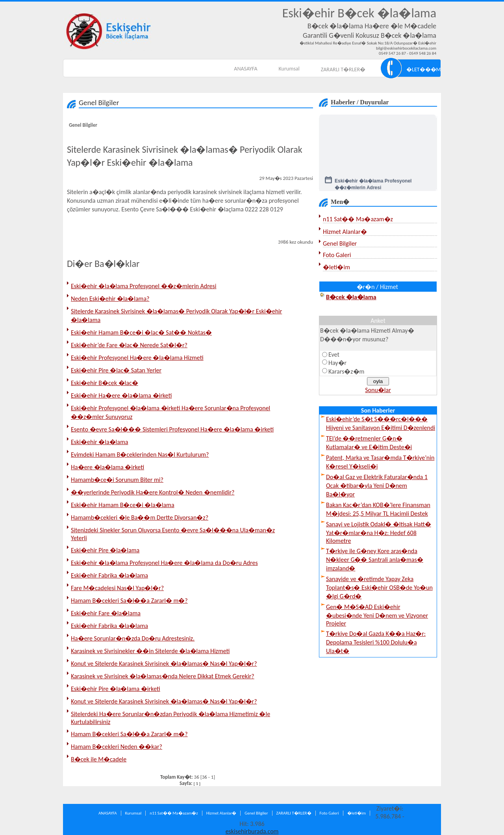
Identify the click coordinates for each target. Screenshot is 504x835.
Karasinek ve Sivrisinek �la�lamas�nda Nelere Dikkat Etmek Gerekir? (163, 676)
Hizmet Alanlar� (345, 232)
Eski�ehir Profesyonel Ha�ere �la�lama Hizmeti (137, 358)
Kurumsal (289, 69)
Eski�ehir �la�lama (99, 442)
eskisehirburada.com (252, 831)
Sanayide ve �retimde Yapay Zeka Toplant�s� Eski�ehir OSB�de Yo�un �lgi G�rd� (379, 588)
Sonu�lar (378, 390)
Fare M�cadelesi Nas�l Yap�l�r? (117, 588)
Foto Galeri (337, 255)
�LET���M (423, 69)
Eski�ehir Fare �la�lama (106, 613)
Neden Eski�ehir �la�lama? (110, 299)
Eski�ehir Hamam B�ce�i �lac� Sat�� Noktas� (141, 332)
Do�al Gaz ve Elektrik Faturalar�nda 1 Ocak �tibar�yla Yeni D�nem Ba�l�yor (377, 486)
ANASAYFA (246, 69)
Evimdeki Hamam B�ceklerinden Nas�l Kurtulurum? (140, 455)
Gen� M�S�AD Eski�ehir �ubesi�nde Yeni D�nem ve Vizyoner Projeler (377, 615)
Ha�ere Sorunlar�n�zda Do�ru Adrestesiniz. (133, 638)
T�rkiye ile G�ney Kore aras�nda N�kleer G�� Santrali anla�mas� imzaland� (375, 560)
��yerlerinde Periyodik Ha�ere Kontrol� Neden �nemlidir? (153, 492)
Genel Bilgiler (83, 125)
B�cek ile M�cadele (99, 759)
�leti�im (336, 267)
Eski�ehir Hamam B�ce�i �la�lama (123, 505)
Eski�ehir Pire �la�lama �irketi (116, 689)
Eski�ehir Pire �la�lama (105, 550)
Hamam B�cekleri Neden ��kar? (117, 747)
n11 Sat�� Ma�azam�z (358, 219)
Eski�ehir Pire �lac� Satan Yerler (116, 370)
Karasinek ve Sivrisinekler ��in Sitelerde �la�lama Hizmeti (150, 651)
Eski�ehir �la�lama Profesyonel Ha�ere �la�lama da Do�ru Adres (164, 563)
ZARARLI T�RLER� (343, 69)
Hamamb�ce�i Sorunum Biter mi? (117, 480)
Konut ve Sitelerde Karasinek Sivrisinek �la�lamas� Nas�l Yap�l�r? (164, 664)
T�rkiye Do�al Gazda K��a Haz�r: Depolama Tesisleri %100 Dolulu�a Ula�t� (376, 642)
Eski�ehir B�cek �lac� (105, 383)
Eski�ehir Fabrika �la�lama (109, 575)
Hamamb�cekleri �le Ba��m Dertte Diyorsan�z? (140, 517)
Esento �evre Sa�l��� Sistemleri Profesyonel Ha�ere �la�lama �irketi (172, 429)
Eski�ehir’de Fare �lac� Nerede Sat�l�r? (129, 345)
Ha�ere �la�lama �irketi (107, 467)
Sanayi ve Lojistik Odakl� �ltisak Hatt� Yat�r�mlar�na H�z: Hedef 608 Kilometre (379, 532)
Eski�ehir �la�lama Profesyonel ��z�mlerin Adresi (144, 286)
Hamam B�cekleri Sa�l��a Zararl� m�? (129, 601)
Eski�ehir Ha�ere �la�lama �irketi (121, 395)
